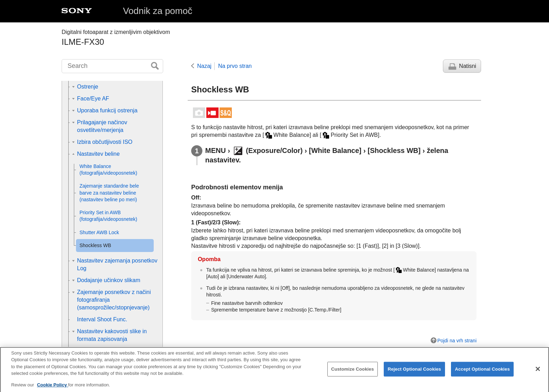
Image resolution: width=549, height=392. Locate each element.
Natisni (468, 66)
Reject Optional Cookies (414, 376)
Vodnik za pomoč (158, 11)
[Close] (538, 376)
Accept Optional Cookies (482, 376)
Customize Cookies (353, 376)
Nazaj (204, 66)
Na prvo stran (235, 66)
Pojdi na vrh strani (457, 341)
